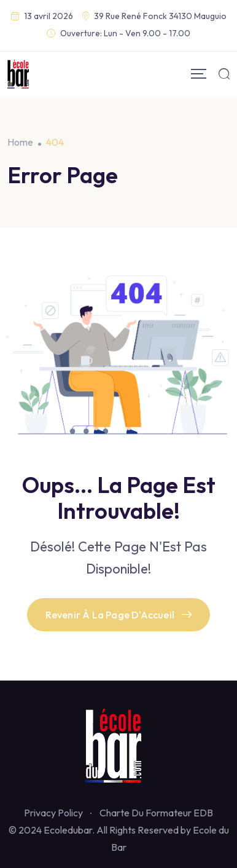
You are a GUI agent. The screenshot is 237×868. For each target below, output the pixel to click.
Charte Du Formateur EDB (156, 813)
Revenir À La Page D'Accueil (119, 615)
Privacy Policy (53, 813)
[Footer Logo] (118, 745)
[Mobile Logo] (18, 74)
